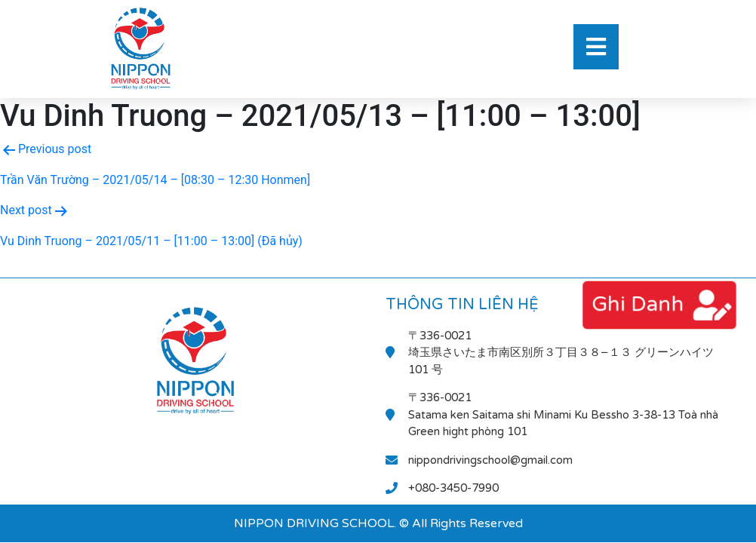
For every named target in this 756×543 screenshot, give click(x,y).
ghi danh (637, 304)
